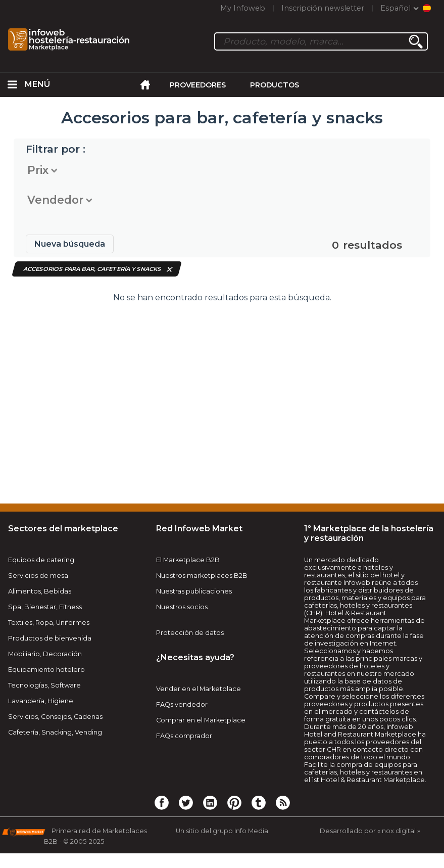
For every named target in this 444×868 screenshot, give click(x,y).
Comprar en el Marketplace (201, 720)
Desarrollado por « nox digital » (370, 831)
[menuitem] (13, 85)
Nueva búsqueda (70, 244)
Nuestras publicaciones (194, 591)
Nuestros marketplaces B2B (202, 576)
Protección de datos (190, 633)
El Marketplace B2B (188, 560)
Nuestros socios (182, 607)
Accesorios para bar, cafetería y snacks (93, 269)
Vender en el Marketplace (199, 689)
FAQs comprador (184, 736)
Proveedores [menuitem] (198, 85)
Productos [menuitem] (275, 85)
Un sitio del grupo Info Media (222, 831)
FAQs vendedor (182, 704)
